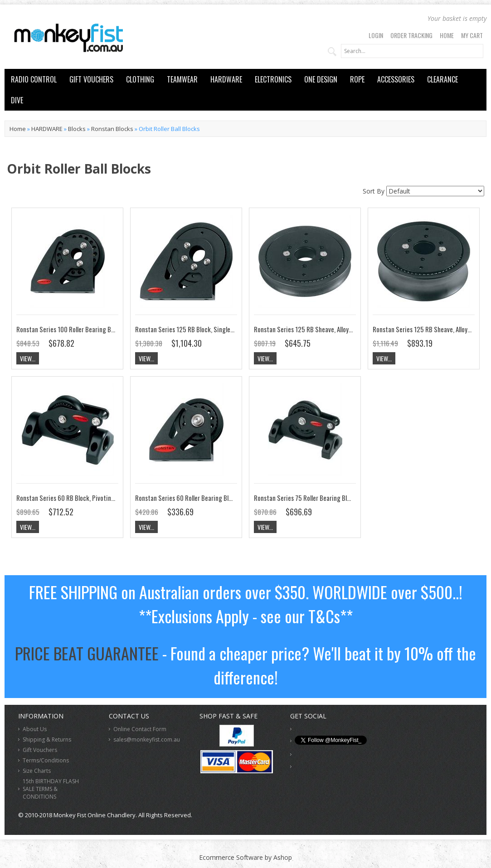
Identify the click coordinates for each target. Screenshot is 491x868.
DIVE (17, 100)
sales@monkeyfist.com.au (147, 739)
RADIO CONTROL (34, 79)
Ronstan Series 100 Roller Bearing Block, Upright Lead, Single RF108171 (110, 329)
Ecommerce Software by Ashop (245, 857)
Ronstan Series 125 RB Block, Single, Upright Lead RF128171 (214, 329)
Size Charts (37, 771)
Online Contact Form (140, 729)
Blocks (77, 129)
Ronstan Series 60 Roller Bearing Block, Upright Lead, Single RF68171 (226, 498)
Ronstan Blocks (112, 129)
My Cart (472, 35)
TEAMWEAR (182, 79)
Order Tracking (411, 35)
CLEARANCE (442, 79)
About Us (35, 729)
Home (447, 35)
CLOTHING (140, 79)
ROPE (357, 79)
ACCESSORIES (396, 79)
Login (376, 35)
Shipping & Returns (47, 739)
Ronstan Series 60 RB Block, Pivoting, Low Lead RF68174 (91, 498)
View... (28, 358)
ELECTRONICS (273, 79)
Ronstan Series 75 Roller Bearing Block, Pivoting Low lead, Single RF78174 (351, 498)
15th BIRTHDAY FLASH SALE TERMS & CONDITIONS (51, 789)
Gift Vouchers (40, 750)
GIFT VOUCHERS (91, 79)
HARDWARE (226, 79)
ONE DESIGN (321, 79)
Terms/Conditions (46, 760)
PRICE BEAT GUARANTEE (87, 653)
